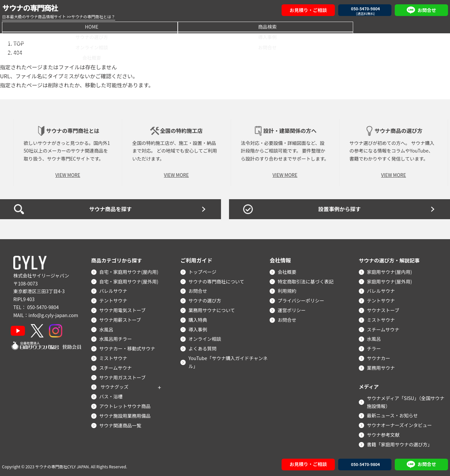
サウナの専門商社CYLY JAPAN (62, 466)
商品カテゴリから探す (118, 259)
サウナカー (380, 357)
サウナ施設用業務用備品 (126, 415)
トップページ (204, 271)
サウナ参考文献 (384, 434)
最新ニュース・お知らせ (394, 415)
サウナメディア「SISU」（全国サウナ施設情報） (407, 401)
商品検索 (98, 26)
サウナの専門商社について (218, 280)
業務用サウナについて (213, 309)
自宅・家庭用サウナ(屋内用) (130, 271)
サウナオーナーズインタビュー (401, 424)
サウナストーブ (384, 309)
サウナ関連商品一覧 (121, 424)
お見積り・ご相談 (308, 10)
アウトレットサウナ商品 (126, 405)
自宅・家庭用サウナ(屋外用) (130, 280)
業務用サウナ (382, 367)
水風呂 (108, 328)
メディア (369, 385)
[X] (39, 330)
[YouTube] (19, 330)
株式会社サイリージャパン (41, 274)
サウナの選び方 (161, 26)
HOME (34, 26)
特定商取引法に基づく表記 (307, 280)
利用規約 (288, 290)
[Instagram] (59, 330)
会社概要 (416, 26)
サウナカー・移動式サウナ (128, 348)
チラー (375, 348)
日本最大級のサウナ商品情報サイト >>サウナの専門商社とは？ (59, 16)
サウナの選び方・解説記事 (391, 259)
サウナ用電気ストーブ (124, 309)
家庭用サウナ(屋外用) (391, 280)
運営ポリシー (293, 309)
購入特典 (199, 319)
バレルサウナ (114, 290)
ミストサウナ (114, 357)
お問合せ (352, 26)
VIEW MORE (68, 174)
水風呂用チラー (117, 338)
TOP (18, 43)
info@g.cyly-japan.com (53, 314)
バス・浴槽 (112, 396)
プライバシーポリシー (302, 300)
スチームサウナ (117, 367)
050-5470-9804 (43, 306)
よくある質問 (204, 348)
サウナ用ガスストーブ (124, 376)
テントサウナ (114, 300)
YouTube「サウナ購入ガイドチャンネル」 (229, 361)
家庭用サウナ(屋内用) (391, 271)
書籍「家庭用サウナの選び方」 (401, 443)
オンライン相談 (289, 26)
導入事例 (225, 26)
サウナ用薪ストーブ (121, 319)
